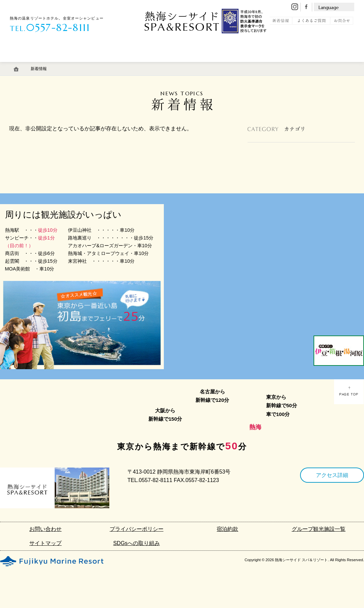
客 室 (27, 65)
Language (329, 7)
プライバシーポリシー (137, 529)
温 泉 (63, 65)
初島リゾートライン (253, 65)
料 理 (99, 65)
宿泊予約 (331, 65)
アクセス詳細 (332, 475)
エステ (132, 65)
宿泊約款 (227, 529)
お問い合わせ (45, 529)
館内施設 (168, 65)
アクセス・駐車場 (207, 65)
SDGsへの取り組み (136, 543)
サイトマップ (45, 543)
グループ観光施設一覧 (319, 529)
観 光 (295, 65)
